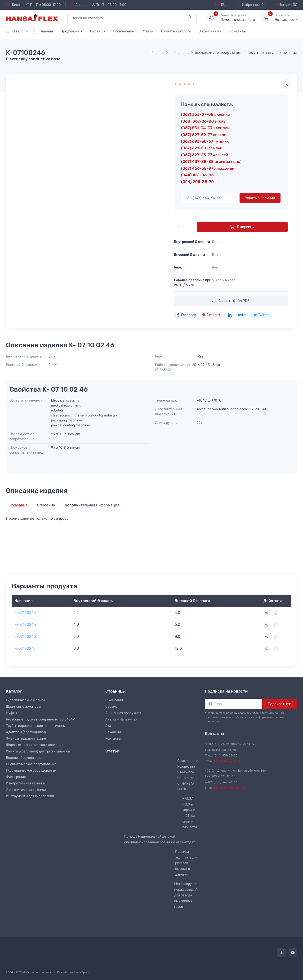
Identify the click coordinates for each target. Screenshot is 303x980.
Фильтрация (16, 777)
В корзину (242, 227)
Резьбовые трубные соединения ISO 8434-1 (41, 719)
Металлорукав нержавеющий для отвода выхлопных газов (186, 895)
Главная (46, 31)
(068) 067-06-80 (203, 121)
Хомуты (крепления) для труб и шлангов (38, 751)
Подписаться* (280, 704)
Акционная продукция (123, 713)
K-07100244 (25, 613)
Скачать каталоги (176, 31)
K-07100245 (25, 624)
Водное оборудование (24, 758)
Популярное (124, 31)
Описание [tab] (46, 505)
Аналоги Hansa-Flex (121, 719)
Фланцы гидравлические (26, 739)
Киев (13, 5)
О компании (209, 31)
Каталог (16, 31)
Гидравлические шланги (25, 700)
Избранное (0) (251, 5)
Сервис (96, 31)
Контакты (238, 31)
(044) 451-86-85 (197, 175)
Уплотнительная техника (26, 790)
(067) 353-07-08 (206, 114)
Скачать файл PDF (231, 301)
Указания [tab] (19, 505)
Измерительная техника (25, 783)
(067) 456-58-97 (208, 168)
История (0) (285, 5)
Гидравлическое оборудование (31, 771)
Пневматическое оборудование (31, 764)
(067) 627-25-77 (205, 155)
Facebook (186, 315)
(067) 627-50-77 (202, 148)
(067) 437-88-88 (211, 161)
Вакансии (113, 732)
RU (220, 5)
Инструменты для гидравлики (30, 796)
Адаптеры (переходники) (26, 732)
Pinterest (211, 315)
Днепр (77, 5)
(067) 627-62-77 (204, 135)
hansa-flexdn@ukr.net (230, 788)
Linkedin (237, 315)
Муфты (11, 713)
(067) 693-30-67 (205, 141)
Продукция (70, 31)
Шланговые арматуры (23, 707)
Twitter (261, 315)
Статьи (147, 31)
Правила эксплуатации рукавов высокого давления (186, 863)
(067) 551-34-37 (205, 128)
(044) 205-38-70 (197, 182)
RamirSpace (82, 972)
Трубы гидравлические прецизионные (37, 726)
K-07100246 (25, 637)
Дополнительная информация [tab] (92, 505)
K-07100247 (25, 648)
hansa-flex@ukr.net (228, 761)
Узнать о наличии (260, 198)
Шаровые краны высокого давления (35, 745)
